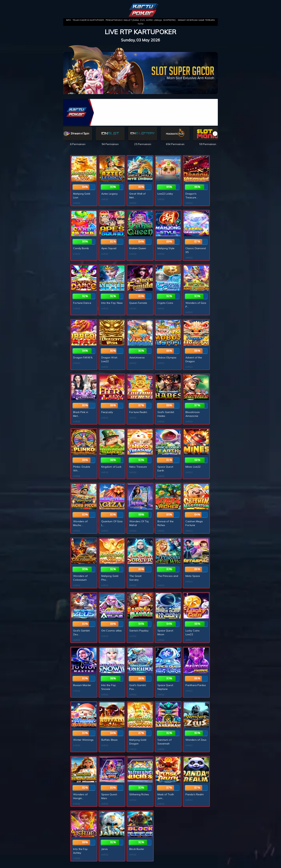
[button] (215, 134)
